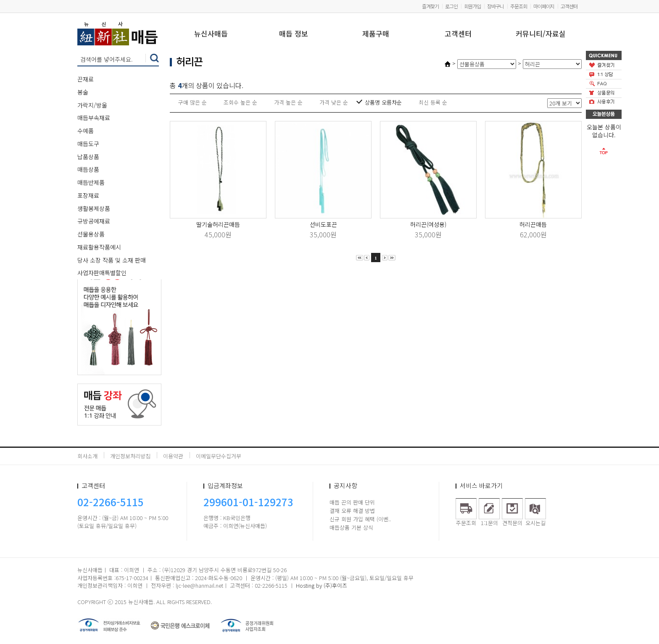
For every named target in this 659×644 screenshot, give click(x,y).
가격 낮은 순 (334, 102)
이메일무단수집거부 (219, 456)
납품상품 (88, 157)
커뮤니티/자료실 (541, 34)
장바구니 (496, 6)
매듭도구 (88, 144)
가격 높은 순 (288, 102)
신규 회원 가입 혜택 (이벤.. (360, 519)
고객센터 (569, 6)
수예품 (86, 131)
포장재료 (88, 195)
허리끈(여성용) (428, 224)
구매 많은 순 (192, 102)
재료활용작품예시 (99, 247)
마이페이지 (544, 6)
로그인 (451, 6)
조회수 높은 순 (240, 102)
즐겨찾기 (430, 6)
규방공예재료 (94, 221)
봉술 (83, 92)
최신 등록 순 (433, 102)
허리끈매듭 (533, 224)
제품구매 (376, 34)
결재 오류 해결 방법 (352, 511)
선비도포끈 (323, 224)
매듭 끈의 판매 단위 (352, 502)
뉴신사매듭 (211, 34)
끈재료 (86, 79)
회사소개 (87, 456)
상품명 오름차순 (383, 102)
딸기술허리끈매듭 (218, 224)
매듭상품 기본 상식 (351, 527)
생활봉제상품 (94, 208)
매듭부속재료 (94, 118)
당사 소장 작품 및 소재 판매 (112, 260)
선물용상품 (91, 234)
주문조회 (519, 6)
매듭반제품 (91, 182)
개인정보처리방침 (130, 456)
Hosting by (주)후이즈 (322, 585)
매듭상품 (88, 169)
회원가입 (472, 6)
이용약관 (173, 456)
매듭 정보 (294, 34)
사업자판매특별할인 (102, 273)
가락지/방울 (92, 105)
